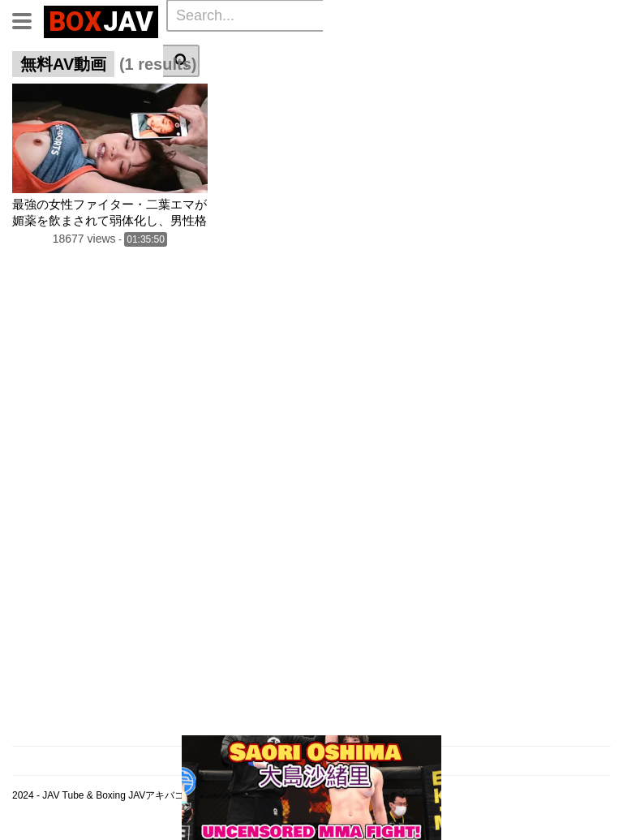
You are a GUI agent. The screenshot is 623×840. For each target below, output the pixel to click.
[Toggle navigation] (28, 19)
